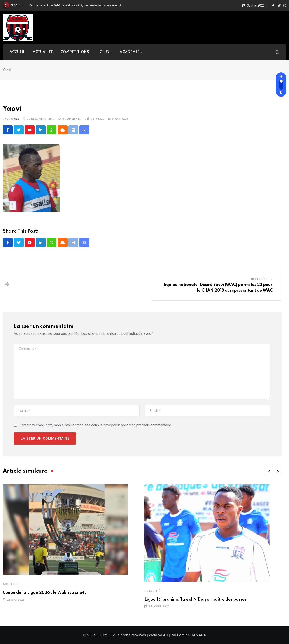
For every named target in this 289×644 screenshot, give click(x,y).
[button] (269, 472)
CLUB (104, 52)
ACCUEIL (17, 52)
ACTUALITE (43, 52)
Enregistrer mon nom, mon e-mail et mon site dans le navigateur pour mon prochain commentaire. (96, 425)
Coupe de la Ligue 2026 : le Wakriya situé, (44, 593)
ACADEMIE (129, 52)
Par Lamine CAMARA (188, 635)
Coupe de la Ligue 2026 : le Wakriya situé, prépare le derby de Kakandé (75, 5)
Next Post (259, 279)
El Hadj (13, 119)
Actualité (11, 584)
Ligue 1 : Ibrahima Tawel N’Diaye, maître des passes (196, 600)
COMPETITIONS (75, 52)
